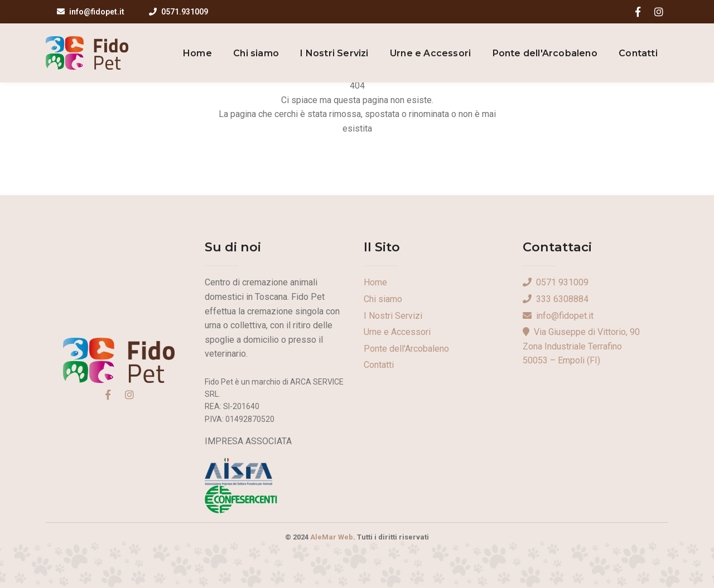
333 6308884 (556, 299)
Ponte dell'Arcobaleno (545, 53)
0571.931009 (178, 12)
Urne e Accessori (430, 53)
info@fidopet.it (91, 12)
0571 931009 (556, 282)
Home (197, 53)
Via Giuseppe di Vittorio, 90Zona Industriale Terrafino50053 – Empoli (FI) (581, 346)
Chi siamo (256, 53)
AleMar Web (332, 537)
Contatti (638, 53)
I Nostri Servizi (334, 53)
